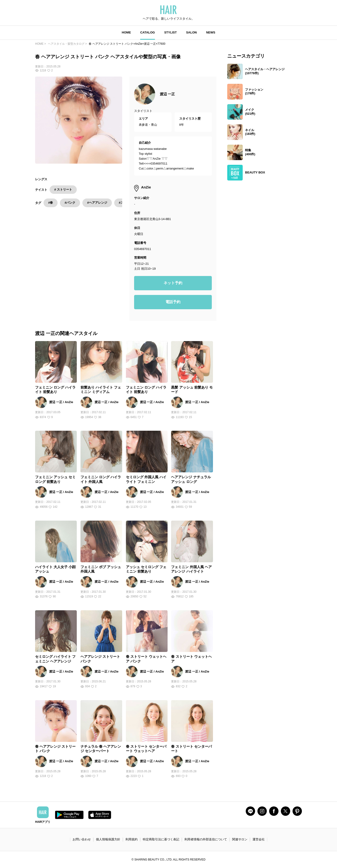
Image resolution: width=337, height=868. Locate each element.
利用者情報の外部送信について (206, 839)
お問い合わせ (82, 839)
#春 (51, 203)
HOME (126, 32)
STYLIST (170, 32)
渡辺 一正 (167, 94)
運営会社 (259, 839)
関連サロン (240, 839)
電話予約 (173, 302)
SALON (191, 32)
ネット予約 (173, 283)
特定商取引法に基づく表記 (161, 839)
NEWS (211, 32)
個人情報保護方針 (108, 839)
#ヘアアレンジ (97, 203)
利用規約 (132, 839)
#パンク (70, 203)
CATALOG (147, 32)
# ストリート (63, 189)
